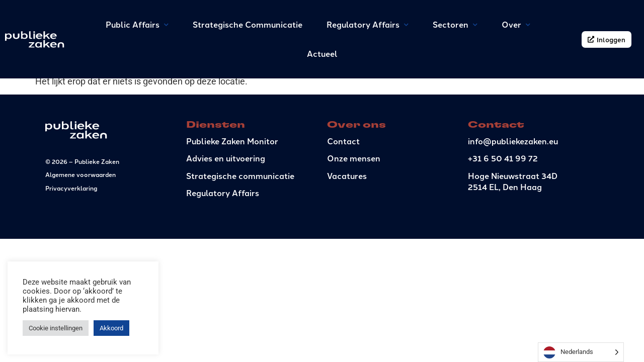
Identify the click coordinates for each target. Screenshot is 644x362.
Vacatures (347, 214)
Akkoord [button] (111, 328)
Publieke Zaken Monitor (232, 180)
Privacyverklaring (71, 227)
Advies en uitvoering (226, 197)
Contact (343, 180)
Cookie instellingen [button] (56, 328)
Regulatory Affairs (223, 232)
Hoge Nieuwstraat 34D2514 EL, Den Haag (513, 220)
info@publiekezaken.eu (513, 180)
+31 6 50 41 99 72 (503, 197)
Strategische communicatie (240, 214)
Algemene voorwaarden (80, 213)
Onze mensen (354, 197)
